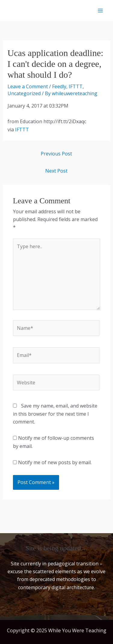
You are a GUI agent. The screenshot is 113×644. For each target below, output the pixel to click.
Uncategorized (24, 93)
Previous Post (56, 154)
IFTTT (76, 86)
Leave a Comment (28, 86)
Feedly (59, 86)
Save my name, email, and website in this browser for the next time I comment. (55, 414)
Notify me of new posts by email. (55, 462)
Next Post (56, 171)
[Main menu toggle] (100, 11)
